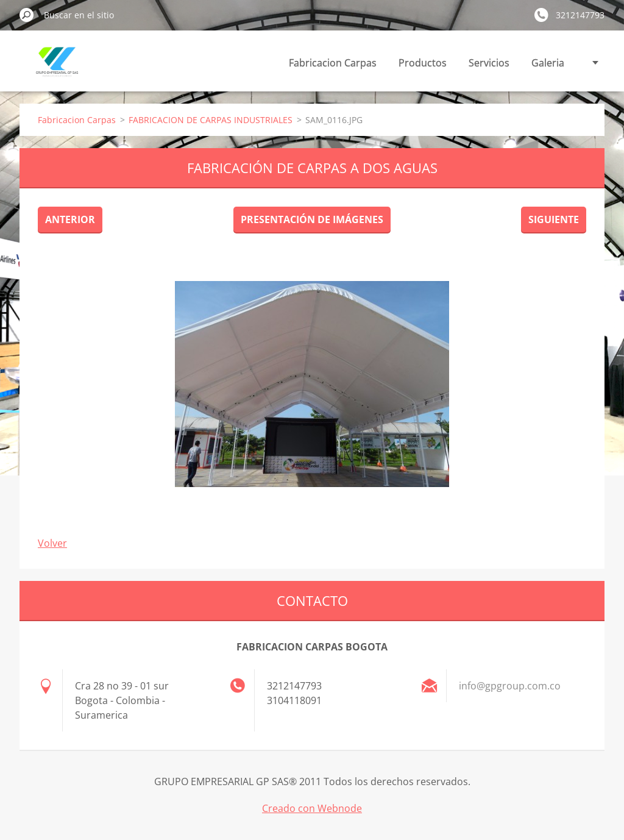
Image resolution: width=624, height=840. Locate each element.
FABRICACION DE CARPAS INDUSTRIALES (211, 120)
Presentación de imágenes (312, 219)
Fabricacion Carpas (333, 63)
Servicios (489, 63)
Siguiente (554, 219)
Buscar (27, 15)
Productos (423, 63)
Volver (52, 543)
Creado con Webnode (312, 808)
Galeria (548, 63)
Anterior (70, 219)
